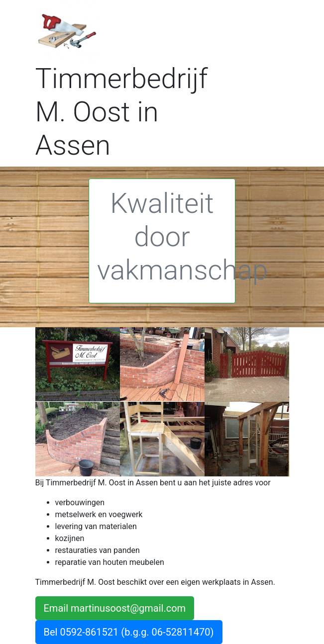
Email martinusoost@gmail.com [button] (115, 608)
